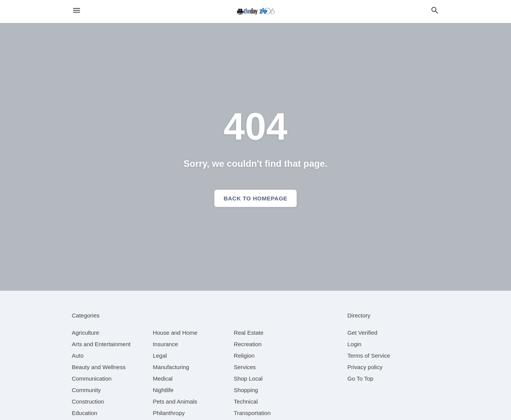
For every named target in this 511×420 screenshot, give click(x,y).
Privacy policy (365, 367)
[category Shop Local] (248, 378)
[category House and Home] (175, 333)
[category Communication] (92, 378)
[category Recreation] (248, 344)
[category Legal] (160, 356)
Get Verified (362, 333)
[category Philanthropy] (169, 413)
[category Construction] (88, 401)
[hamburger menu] (77, 11)
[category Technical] (246, 401)
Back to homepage (255, 198)
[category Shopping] (246, 390)
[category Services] (245, 367)
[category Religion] (244, 356)
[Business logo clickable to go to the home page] (256, 11)
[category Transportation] (252, 413)
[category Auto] (78, 356)
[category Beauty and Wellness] (99, 367)
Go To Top (361, 378)
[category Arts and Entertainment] (101, 344)
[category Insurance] (165, 344)
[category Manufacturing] (171, 367)
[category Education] (85, 413)
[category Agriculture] (86, 333)
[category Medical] (163, 378)
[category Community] (87, 390)
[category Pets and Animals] (175, 401)
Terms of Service (369, 356)
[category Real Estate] (249, 333)
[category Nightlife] (163, 390)
